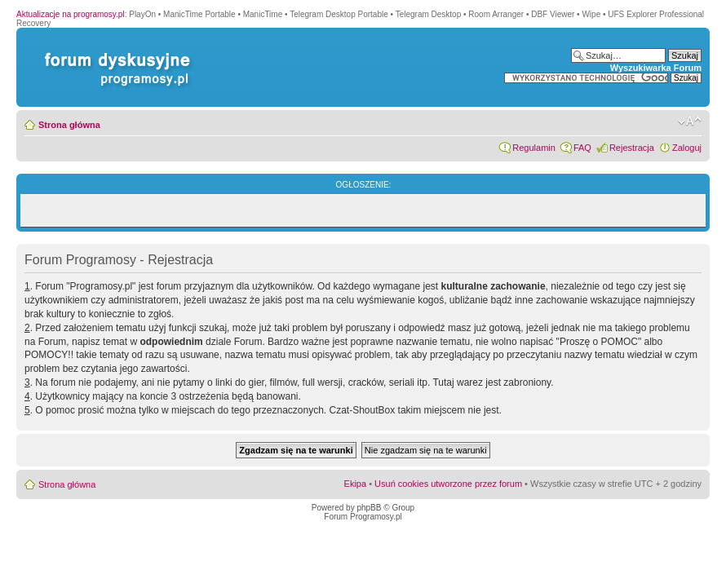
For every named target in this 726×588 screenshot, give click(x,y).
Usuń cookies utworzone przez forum (448, 484)
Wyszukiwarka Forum (656, 68)
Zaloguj (687, 148)
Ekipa (356, 484)
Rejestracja (632, 148)
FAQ (582, 148)
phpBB (369, 508)
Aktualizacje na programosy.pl (71, 14)
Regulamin (534, 148)
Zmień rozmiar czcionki (690, 122)
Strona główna (69, 125)
